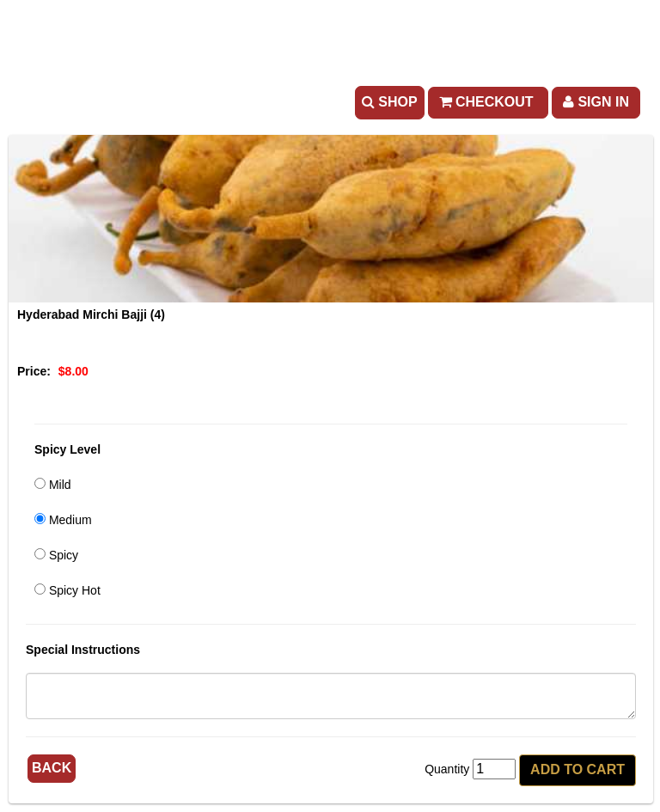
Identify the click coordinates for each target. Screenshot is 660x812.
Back (52, 768)
